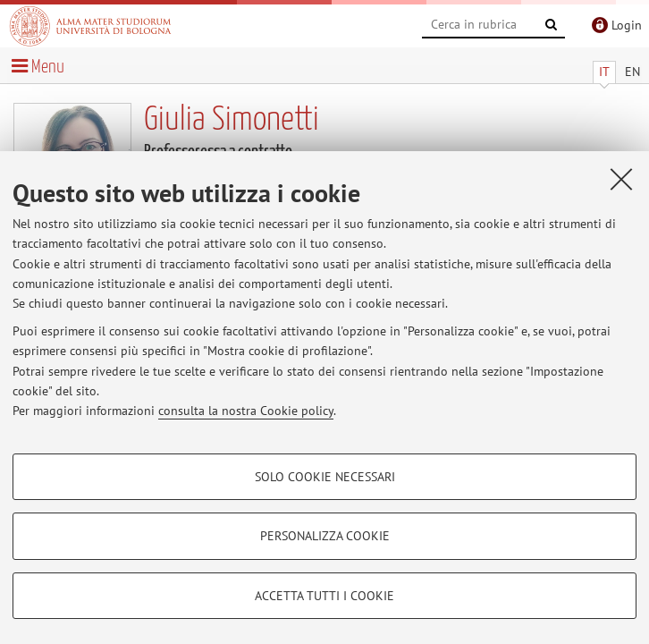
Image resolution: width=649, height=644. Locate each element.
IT (604, 72)
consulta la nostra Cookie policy (246, 411)
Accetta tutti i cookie (324, 596)
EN (632, 72)
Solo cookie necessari (325, 477)
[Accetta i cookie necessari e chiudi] (621, 179)
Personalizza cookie (325, 536)
